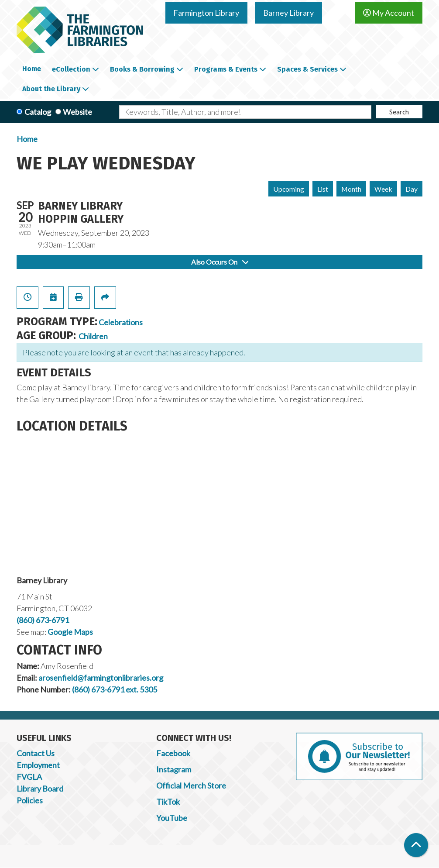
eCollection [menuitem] (71, 69)
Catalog (38, 112)
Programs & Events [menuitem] (226, 69)
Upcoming (289, 189)
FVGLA (29, 777)
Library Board (40, 789)
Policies (30, 800)
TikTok (168, 802)
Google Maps (70, 632)
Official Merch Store (191, 785)
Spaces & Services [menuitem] (307, 69)
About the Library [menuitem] (51, 89)
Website (77, 112)
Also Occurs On (220, 262)
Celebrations (121, 322)
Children (93, 336)
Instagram (174, 769)
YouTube (172, 818)
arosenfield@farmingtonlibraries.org (101, 678)
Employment (38, 765)
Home (27, 139)
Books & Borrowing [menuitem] (142, 69)
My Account (389, 13)
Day (412, 189)
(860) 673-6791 (43, 620)
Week (383, 189)
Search (399, 112)
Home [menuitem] (32, 69)
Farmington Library (206, 13)
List (323, 189)
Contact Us (36, 753)
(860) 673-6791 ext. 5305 (115, 689)
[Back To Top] (416, 845)
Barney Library (288, 13)
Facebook (173, 753)
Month (351, 189)
